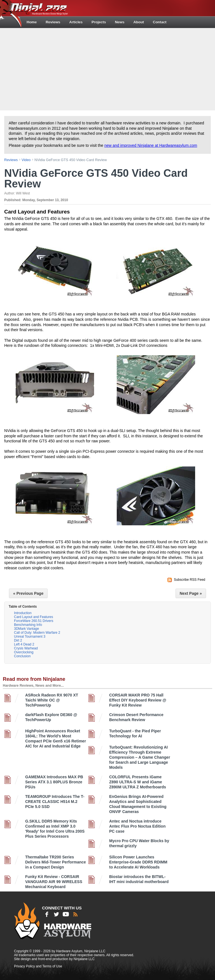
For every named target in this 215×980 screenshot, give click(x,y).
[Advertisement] (108, 69)
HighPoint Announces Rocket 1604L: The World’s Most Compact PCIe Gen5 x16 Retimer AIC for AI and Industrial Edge (56, 739)
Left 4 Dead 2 (24, 644)
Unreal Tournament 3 (30, 637)
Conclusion (22, 656)
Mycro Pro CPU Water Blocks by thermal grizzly (139, 843)
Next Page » (191, 593)
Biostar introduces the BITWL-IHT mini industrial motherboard (139, 879)
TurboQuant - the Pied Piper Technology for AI (135, 733)
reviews (11, 160)
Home (32, 22)
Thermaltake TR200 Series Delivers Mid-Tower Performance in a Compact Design (56, 862)
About (139, 22)
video (26, 160)
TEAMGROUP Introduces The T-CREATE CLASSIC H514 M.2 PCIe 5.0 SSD (55, 802)
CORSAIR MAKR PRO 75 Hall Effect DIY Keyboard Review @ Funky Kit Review (138, 700)
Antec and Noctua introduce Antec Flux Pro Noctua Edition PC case (137, 826)
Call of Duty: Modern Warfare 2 (37, 633)
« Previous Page (28, 593)
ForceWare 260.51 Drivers (34, 621)
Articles (76, 22)
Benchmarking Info (28, 625)
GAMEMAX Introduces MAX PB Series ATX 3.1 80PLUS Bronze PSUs (54, 782)
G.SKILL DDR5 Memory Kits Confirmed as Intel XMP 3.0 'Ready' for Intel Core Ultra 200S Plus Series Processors (55, 829)
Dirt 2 (18, 640)
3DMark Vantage (26, 629)
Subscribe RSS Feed (190, 580)
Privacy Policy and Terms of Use (38, 966)
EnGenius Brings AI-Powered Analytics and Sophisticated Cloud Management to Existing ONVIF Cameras (138, 804)
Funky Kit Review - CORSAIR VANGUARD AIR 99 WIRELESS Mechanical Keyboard (54, 882)
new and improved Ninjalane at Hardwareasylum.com (151, 145)
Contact (160, 22)
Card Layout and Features (33, 617)
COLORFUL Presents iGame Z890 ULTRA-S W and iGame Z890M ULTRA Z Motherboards (138, 782)
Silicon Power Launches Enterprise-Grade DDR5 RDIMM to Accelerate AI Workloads (138, 862)
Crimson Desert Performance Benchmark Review (136, 717)
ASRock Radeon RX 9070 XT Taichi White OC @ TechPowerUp (52, 700)
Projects (99, 22)
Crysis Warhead (26, 648)
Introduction (23, 613)
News (120, 22)
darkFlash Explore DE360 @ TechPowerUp (51, 717)
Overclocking (24, 652)
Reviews (53, 22)
